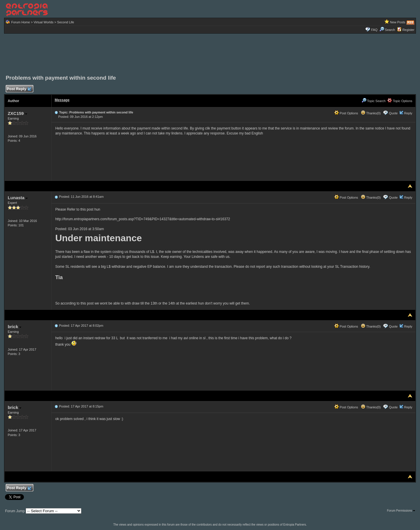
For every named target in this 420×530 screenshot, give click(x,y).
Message (62, 100)
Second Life (66, 22)
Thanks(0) (371, 113)
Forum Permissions (401, 511)
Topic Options (400, 101)
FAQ (374, 30)
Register (408, 30)
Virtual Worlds (43, 22)
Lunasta (18, 198)
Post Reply (19, 89)
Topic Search (374, 101)
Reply (408, 113)
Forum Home (20, 22)
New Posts (398, 22)
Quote (393, 113)
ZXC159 (17, 113)
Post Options (346, 113)
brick (14, 327)
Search (387, 30)
